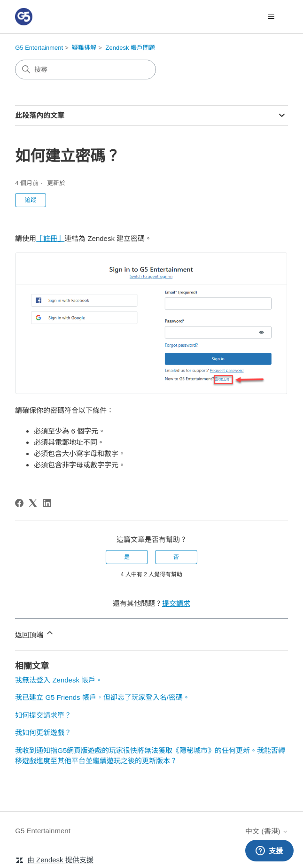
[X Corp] (33, 503)
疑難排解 (84, 48)
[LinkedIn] (47, 503)
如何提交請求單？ (43, 715)
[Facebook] (19, 503)
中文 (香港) (266, 831)
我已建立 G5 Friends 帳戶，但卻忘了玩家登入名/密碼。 (102, 697)
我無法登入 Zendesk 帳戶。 (59, 680)
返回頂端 (35, 633)
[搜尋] (85, 70)
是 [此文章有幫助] (127, 557)
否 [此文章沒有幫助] (176, 557)
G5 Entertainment (39, 48)
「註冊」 (50, 238)
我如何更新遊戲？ (43, 732)
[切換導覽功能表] (271, 17)
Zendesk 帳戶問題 (130, 48)
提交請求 (176, 603)
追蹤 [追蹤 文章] (31, 200)
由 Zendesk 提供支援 (60, 860)
